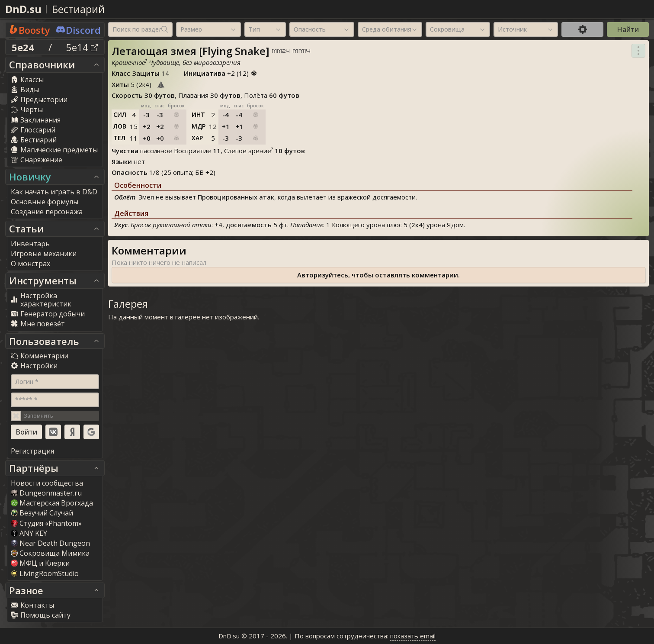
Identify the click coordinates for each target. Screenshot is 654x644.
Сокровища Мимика (50, 553)
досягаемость (249, 225)
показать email (413, 636)
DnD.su (23, 9)
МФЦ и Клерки (40, 563)
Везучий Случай (42, 513)
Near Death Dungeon (50, 543)
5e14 (82, 47)
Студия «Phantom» (46, 523)
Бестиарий (78, 9)
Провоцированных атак (236, 197)
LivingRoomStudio (45, 573)
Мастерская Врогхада (52, 503)
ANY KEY (29, 533)
